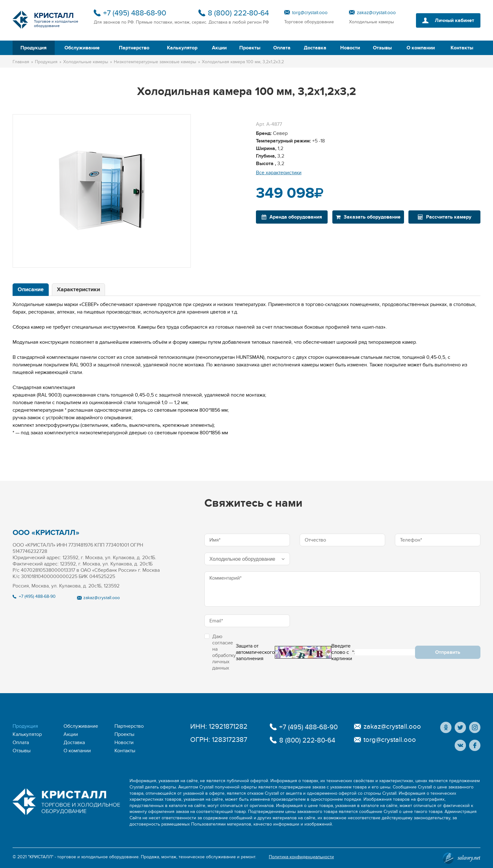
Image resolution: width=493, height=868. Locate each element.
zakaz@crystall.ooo (376, 13)
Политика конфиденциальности (301, 857)
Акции (219, 48)
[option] (102, 191)
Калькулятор (182, 48)
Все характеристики (279, 173)
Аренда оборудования (292, 217)
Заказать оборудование (368, 217)
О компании (421, 48)
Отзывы (382, 48)
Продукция (33, 48)
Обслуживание (82, 48)
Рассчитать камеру (445, 217)
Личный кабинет (454, 20)
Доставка (315, 48)
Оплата (282, 48)
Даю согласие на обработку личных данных (220, 652)
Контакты (462, 48)
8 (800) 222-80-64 (238, 13)
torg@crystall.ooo (310, 13)
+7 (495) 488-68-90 (135, 13)
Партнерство (134, 48)
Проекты (250, 48)
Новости (350, 48)
